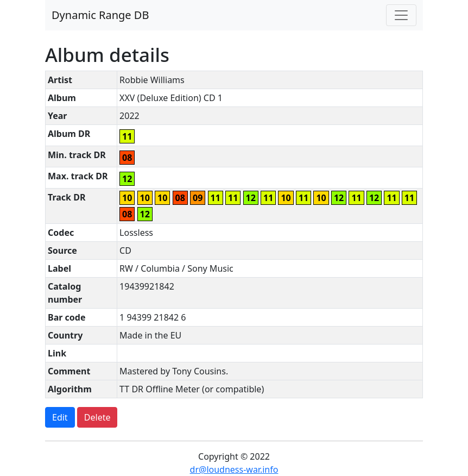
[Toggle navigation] (401, 15)
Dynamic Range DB (100, 15)
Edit (60, 417)
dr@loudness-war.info (234, 469)
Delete (97, 417)
